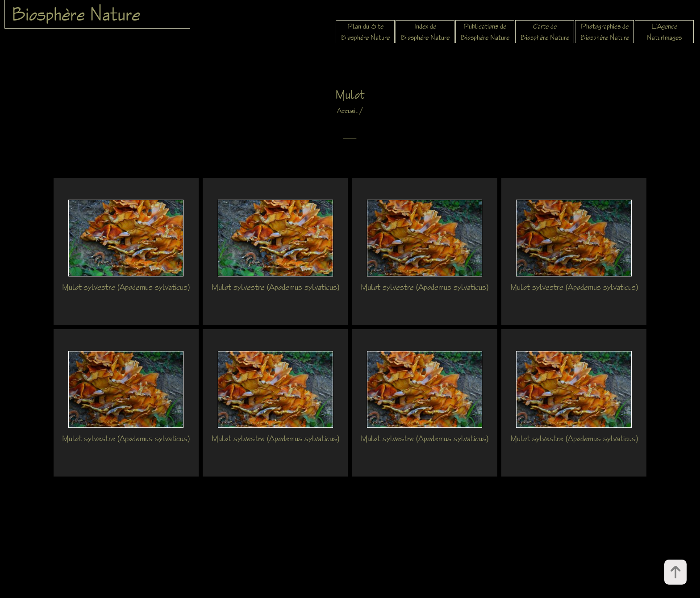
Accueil (347, 111)
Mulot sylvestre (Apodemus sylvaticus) (126, 287)
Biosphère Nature (76, 14)
